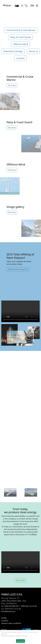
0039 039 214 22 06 (29, 606)
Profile (4, 618)
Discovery (12, 85)
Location (20, 58)
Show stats (20, 580)
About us (33, 51)
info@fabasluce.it (8, 611)
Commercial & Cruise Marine (20, 30)
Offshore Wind (20, 44)
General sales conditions (11, 623)
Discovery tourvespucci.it (18, 269)
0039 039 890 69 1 (12, 606)
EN (32, 5)
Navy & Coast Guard (20, 37)
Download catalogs (13, 51)
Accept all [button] (20, 641)
